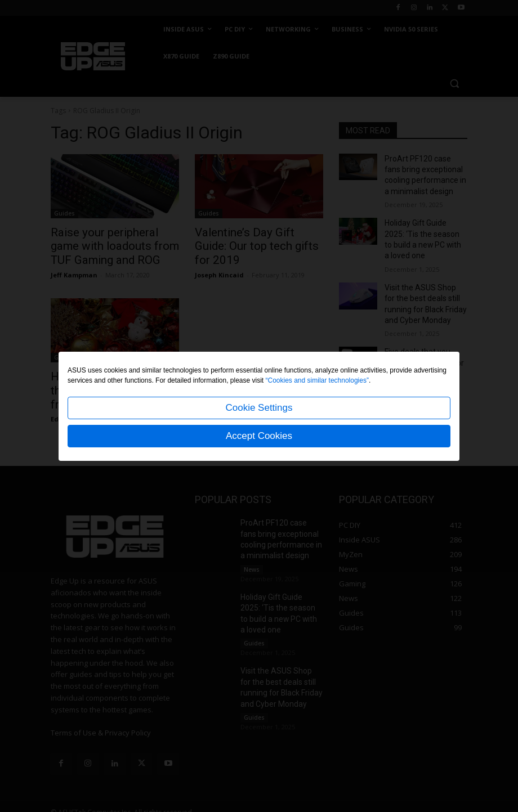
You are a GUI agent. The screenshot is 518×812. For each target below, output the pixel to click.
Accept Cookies (259, 436)
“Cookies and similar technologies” (317, 380)
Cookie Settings (259, 408)
